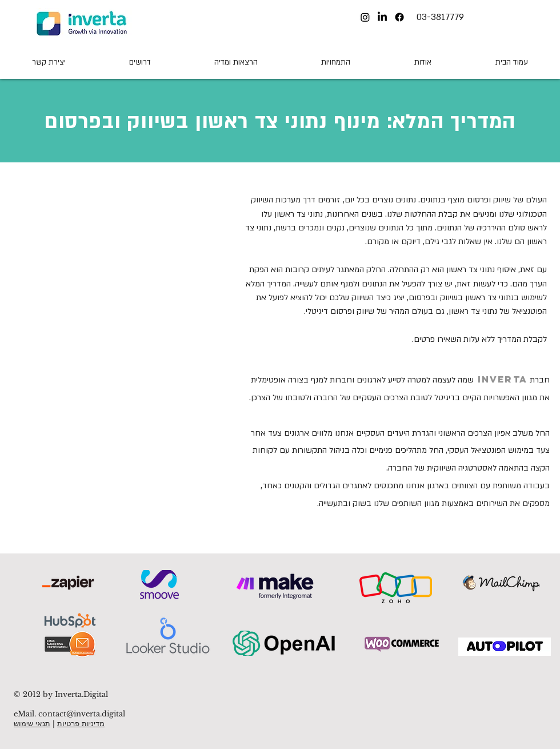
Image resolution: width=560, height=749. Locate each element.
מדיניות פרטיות (81, 724)
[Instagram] (365, 17)
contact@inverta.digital (82, 714)
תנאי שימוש (32, 724)
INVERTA (503, 379)
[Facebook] (399, 17)
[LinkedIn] (382, 17)
